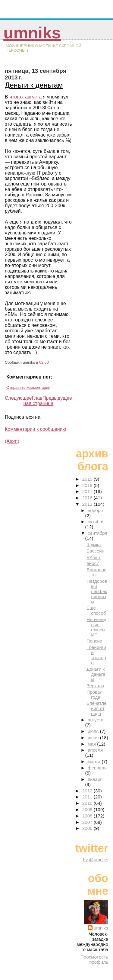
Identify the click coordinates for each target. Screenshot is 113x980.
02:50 (44, 362)
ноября (95, 510)
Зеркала (95, 686)
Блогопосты (96, 572)
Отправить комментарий (28, 387)
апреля (95, 750)
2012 (88, 791)
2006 (88, 828)
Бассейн (95, 551)
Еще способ (96, 611)
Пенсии (94, 641)
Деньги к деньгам (34, 85)
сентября (97, 533)
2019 (88, 479)
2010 (88, 803)
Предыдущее (57, 398)
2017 (88, 491)
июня (94, 738)
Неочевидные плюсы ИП (97, 627)
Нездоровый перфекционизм (97, 591)
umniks (32, 33)
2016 (88, 498)
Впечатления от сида (96, 708)
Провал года (94, 695)
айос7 (93, 563)
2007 (88, 822)
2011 (88, 797)
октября (96, 522)
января (95, 779)
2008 (88, 816)
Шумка (94, 545)
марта (95, 761)
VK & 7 (94, 557)
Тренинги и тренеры (96, 655)
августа (96, 720)
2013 (88, 504)
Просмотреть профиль (94, 959)
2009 (88, 809)
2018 (88, 485)
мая (92, 744)
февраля (97, 768)
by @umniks (96, 860)
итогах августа (25, 97)
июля (94, 731)
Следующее (18, 398)
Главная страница (39, 401)
